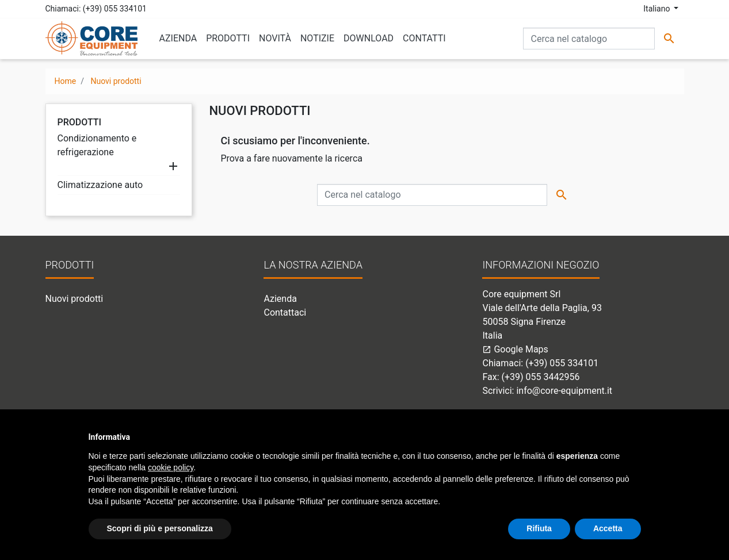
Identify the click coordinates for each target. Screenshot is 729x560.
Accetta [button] (608, 528)
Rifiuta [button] (539, 528)
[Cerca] (589, 39)
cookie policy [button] (171, 467)
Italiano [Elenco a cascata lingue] (658, 9)
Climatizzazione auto (100, 185)
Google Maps (515, 349)
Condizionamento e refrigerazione (97, 145)
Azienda (280, 299)
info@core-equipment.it (564, 391)
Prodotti (80, 122)
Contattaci (285, 312)
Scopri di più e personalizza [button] (160, 528)
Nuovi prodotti (75, 299)
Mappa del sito (294, 326)
